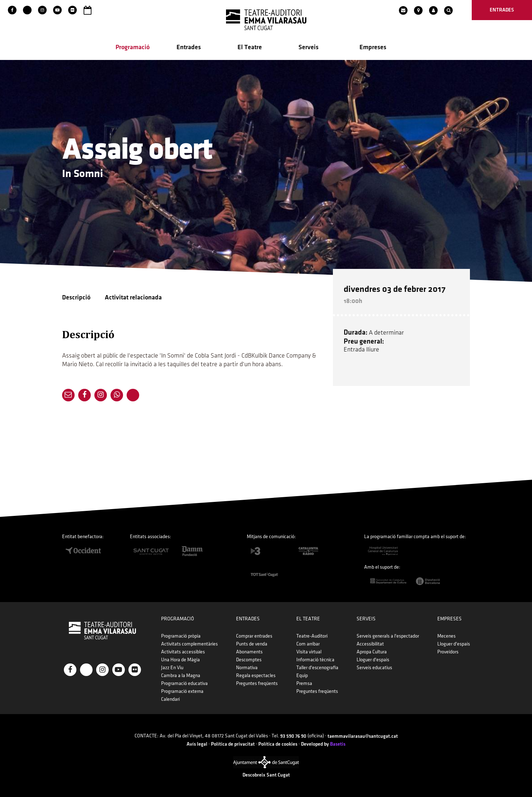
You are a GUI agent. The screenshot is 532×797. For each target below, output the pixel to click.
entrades (502, 10)
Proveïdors (448, 652)
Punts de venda (252, 644)
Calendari (170, 699)
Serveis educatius (374, 668)
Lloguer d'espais (373, 660)
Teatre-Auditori (312, 636)
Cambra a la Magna (181, 675)
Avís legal (197, 744)
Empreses (373, 47)
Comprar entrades (254, 636)
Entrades (189, 47)
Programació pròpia (181, 636)
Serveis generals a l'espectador (388, 636)
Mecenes (446, 636)
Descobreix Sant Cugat (266, 775)
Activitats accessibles (183, 652)
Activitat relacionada (133, 297)
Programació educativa (184, 683)
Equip (302, 675)
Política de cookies (278, 744)
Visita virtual (309, 652)
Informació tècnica (315, 660)
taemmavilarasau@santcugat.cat (363, 736)
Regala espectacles (256, 675)
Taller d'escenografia (317, 668)
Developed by (323, 744)
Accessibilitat (370, 644)
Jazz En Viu (172, 668)
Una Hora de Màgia (180, 660)
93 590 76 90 (293, 736)
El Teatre (250, 47)
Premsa (304, 683)
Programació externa (182, 691)
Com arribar (308, 644)
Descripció (76, 297)
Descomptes (249, 660)
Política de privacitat (233, 744)
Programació (133, 47)
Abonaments (249, 652)
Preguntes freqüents (257, 683)
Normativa (247, 668)
